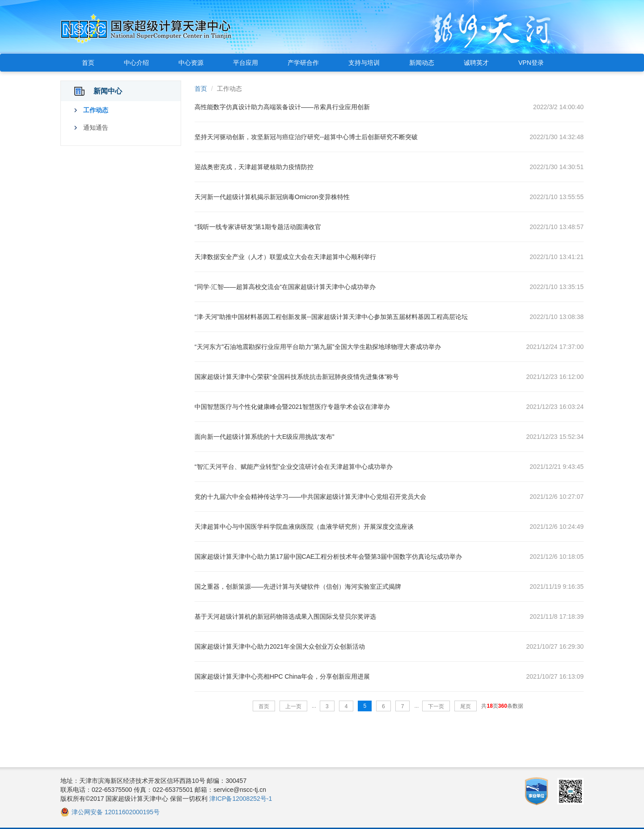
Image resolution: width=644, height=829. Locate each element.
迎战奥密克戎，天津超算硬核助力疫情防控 (254, 167)
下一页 (436, 706)
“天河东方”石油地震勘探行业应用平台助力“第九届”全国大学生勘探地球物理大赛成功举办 (318, 347)
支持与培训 (364, 63)
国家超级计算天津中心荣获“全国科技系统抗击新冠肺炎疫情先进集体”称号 (297, 377)
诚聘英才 (476, 63)
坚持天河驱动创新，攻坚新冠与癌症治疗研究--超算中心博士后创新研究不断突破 (306, 137)
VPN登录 (531, 63)
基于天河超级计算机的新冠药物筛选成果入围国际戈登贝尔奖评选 (285, 616)
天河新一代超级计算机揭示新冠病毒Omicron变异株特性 (272, 197)
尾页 (466, 706)
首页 (88, 63)
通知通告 (96, 128)
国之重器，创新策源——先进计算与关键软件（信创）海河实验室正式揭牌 (298, 587)
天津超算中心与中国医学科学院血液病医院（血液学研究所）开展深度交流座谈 (304, 527)
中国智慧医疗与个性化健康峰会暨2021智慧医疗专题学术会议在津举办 (292, 407)
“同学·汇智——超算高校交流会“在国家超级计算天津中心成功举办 (285, 287)
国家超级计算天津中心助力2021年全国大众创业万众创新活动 (280, 646)
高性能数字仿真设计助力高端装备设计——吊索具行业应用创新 (282, 107)
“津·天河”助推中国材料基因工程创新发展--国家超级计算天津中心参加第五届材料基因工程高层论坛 (331, 317)
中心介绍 (136, 63)
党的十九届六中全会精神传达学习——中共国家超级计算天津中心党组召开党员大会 (310, 497)
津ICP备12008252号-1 (241, 799)
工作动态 (96, 110)
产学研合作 (303, 63)
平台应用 (246, 63)
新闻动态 (422, 63)
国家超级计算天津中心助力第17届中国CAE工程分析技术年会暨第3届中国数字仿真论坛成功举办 (328, 557)
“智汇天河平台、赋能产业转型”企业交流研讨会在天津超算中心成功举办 (294, 467)
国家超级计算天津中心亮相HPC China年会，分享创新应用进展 (282, 676)
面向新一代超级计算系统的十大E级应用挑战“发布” (265, 437)
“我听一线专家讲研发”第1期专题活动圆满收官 (258, 227)
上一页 (293, 706)
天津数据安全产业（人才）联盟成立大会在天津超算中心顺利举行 (285, 257)
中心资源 (191, 63)
